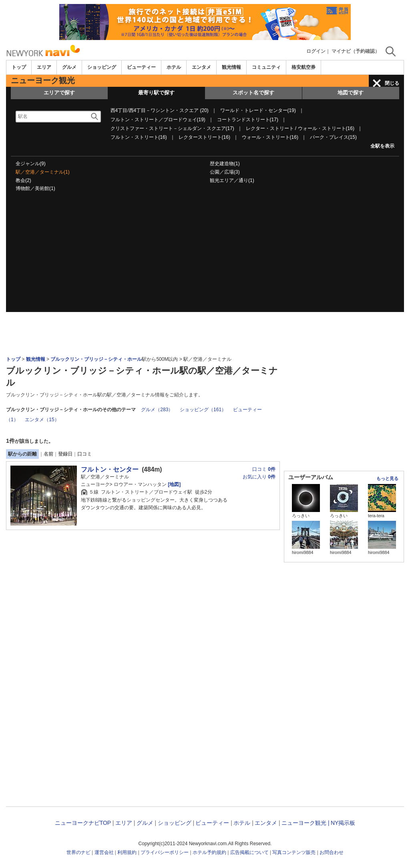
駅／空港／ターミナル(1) (43, 172)
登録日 (65, 454)
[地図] (174, 484)
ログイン (316, 51)
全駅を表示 (382, 146)
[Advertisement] (205, 256)
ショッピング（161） (203, 410)
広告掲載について (249, 852)
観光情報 (231, 67)
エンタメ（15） (42, 420)
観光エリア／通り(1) (232, 180)
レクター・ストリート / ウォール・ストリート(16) (300, 128)
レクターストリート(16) (204, 137)
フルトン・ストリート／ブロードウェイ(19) (158, 120)
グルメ (69, 67)
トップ (19, 67)
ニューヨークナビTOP (83, 823)
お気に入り (259, 477)
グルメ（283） (157, 410)
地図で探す (351, 93)
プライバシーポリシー (165, 852)
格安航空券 (303, 67)
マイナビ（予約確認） (356, 51)
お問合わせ (332, 852)
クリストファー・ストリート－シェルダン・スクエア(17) (172, 128)
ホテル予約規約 (209, 852)
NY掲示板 (343, 823)
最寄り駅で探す (156, 93)
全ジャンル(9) (31, 164)
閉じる (392, 83)
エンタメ (201, 67)
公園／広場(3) (225, 172)
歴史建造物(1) (225, 164)
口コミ (84, 454)
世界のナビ (78, 852)
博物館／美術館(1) (35, 188)
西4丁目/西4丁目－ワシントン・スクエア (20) (160, 110)
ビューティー (141, 67)
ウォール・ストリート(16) (270, 137)
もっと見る (387, 478)
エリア (44, 67)
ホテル (174, 67)
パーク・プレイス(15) (333, 137)
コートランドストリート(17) (248, 120)
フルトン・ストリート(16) (139, 137)
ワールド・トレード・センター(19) (258, 110)
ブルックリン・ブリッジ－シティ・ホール (96, 359)
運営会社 (104, 852)
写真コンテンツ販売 (294, 852)
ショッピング (102, 67)
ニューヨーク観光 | (305, 823)
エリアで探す (59, 93)
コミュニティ (266, 67)
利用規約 (127, 852)
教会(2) (23, 180)
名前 (48, 454)
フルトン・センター (110, 469)
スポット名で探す (253, 93)
